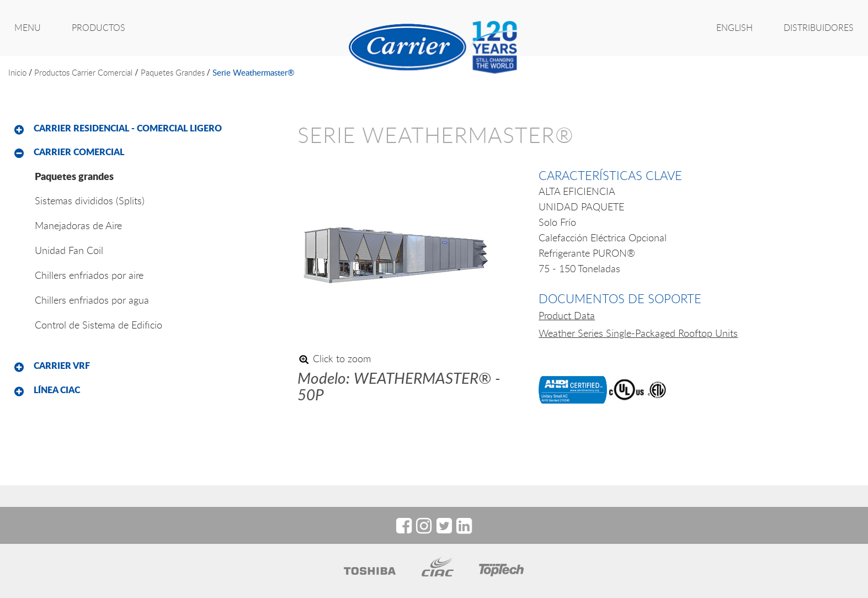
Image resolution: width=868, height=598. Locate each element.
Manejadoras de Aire (78, 225)
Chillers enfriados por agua (92, 300)
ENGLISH (734, 28)
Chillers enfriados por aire (89, 275)
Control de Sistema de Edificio (98, 325)
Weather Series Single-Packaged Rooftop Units (638, 333)
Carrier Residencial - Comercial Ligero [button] (128, 128)
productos (52, 72)
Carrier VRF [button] (62, 366)
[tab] (145, 128)
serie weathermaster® (253, 72)
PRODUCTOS (98, 28)
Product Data (567, 315)
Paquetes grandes (173, 72)
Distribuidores (819, 28)
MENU (28, 28)
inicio (17, 72)
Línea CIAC (57, 390)
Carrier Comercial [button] (79, 152)
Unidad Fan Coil (69, 250)
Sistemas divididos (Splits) (90, 200)
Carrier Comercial (102, 72)
